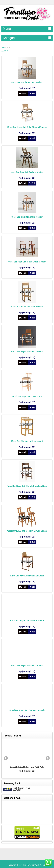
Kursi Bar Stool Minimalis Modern (27, 217)
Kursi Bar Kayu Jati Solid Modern (27, 351)
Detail (23, 93)
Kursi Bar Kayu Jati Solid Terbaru (27, 665)
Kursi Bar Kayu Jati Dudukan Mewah (27, 710)
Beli (32, 93)
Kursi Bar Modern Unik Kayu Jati (27, 441)
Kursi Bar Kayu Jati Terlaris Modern (27, 172)
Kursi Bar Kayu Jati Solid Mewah (27, 307)
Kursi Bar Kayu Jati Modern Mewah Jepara (27, 531)
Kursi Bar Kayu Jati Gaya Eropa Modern (27, 262)
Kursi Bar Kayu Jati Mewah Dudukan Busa (27, 486)
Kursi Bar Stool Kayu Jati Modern (27, 82)
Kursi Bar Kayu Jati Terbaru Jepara (27, 621)
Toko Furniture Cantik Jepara (34, 865)
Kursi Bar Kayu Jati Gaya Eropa (27, 396)
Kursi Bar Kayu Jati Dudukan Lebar (27, 576)
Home (4, 47)
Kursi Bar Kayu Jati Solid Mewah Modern (27, 127)
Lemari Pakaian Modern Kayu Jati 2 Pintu (27, 767)
